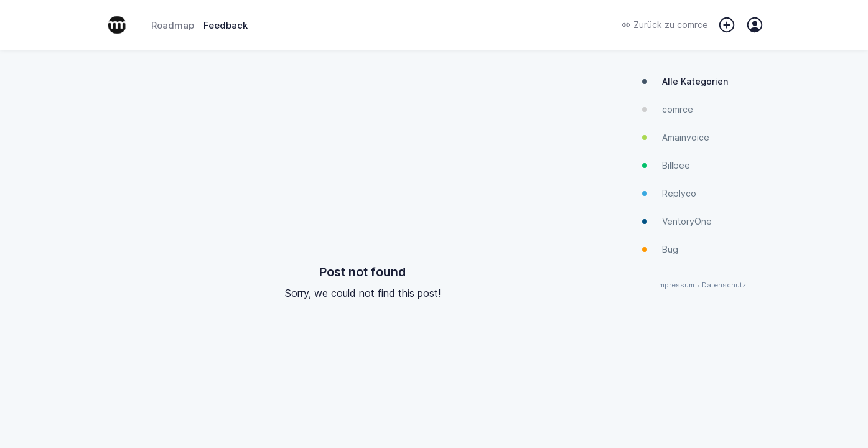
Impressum (676, 285)
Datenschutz (724, 285)
